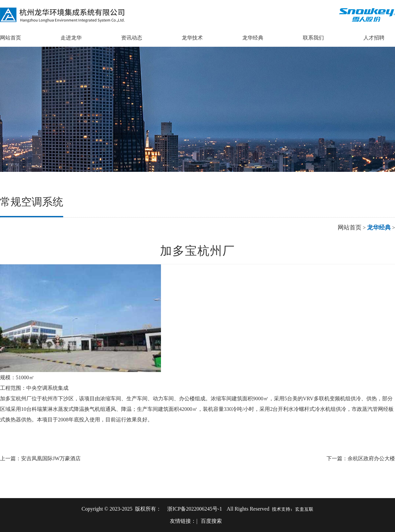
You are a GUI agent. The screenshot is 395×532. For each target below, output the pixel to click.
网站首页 (11, 38)
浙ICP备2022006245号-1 (195, 509)
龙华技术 (192, 38)
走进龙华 (71, 38)
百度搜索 (211, 521)
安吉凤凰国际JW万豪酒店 (51, 458)
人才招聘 (374, 38)
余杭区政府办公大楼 (371, 458)
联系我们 (313, 38)
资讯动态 (132, 38)
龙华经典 (253, 38)
